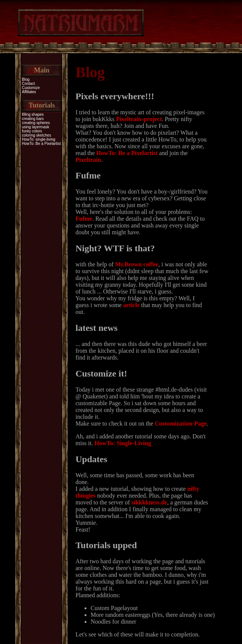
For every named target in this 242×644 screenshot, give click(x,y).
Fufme (84, 219)
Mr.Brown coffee (137, 264)
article (131, 305)
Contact (28, 84)
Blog (26, 79)
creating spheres (36, 123)
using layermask (35, 127)
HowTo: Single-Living (123, 443)
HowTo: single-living (39, 139)
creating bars (33, 119)
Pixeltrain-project (139, 119)
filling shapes (33, 115)
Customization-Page (181, 423)
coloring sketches (36, 135)
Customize (31, 88)
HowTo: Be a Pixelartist (41, 144)
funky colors (32, 131)
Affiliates (29, 92)
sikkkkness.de (149, 502)
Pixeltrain (88, 160)
